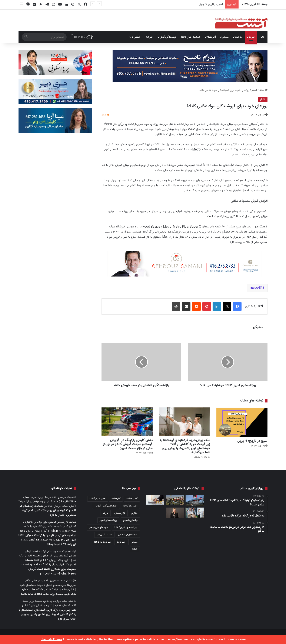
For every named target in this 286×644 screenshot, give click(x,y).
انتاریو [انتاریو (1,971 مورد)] (134, 513)
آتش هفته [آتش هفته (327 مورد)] (132, 499)
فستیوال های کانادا (191, 37)
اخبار (254, 90)
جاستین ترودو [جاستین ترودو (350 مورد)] (130, 520)
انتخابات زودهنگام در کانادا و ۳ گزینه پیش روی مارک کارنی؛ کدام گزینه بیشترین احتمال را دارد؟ (48, 511)
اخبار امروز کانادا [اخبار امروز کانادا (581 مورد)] (98, 499)
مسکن (225, 37)
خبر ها (252, 37)
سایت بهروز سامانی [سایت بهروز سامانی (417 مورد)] (128, 535)
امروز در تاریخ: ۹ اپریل (211, 4)
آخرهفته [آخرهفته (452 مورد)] (116, 499)
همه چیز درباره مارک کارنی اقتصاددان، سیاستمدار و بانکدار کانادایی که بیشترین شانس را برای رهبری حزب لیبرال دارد (47, 614)
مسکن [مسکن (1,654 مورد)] (134, 542)
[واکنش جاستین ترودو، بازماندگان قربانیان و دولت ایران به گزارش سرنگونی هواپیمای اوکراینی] (175, 500)
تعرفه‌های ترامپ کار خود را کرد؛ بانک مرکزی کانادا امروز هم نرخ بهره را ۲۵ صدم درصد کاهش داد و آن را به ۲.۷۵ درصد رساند (47, 540)
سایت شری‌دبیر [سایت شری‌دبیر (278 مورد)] (104, 535)
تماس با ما (134, 37)
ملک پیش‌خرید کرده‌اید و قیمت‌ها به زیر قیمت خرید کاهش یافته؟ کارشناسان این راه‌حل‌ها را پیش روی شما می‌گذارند (185, 446)
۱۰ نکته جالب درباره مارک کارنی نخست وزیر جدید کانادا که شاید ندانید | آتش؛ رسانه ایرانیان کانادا (49, 603)
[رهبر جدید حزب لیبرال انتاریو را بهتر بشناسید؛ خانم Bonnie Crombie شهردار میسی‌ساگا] (175, 513)
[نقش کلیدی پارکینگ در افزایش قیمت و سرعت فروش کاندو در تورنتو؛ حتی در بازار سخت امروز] (127, 422)
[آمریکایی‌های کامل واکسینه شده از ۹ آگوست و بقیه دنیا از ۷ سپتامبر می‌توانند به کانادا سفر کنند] (195, 500)
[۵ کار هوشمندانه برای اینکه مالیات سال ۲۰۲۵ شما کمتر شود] (155, 500)
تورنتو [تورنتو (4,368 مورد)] (105, 513)
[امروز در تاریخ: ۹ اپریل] (242, 422)
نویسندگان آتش (168, 37)
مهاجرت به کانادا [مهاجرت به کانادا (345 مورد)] (102, 542)
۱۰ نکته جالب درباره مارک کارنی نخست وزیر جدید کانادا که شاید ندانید (48, 592)
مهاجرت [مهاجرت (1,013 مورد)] (121, 542)
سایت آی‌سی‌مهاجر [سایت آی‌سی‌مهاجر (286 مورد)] (99, 528)
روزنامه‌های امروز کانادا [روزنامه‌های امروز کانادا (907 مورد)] (126, 528)
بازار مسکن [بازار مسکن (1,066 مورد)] (120, 513)
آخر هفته (211, 37)
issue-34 (256, 288)
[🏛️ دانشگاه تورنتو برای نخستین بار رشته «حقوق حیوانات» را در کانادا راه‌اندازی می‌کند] (195, 513)
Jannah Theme (52, 640)
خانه (262, 37)
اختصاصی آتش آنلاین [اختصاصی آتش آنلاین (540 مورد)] (106, 506)
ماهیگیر (258, 327)
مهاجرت (239, 37)
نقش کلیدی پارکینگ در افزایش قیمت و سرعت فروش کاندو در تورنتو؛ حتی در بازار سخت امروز (127, 444)
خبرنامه (149, 37)
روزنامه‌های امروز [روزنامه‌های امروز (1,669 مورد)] (108, 520)
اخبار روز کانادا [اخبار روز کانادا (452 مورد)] (130, 506)
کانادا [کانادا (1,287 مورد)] (135, 549)
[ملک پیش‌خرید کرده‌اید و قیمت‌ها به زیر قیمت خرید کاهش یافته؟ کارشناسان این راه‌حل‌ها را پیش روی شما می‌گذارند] (184, 422)
